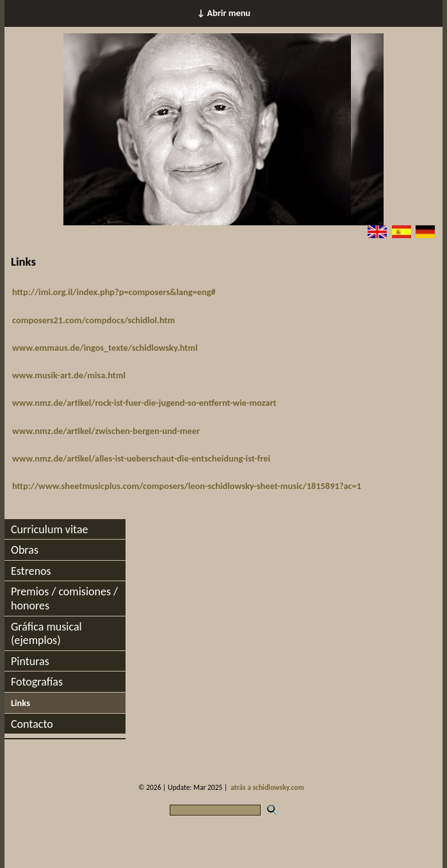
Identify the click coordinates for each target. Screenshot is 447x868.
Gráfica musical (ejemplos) (46, 634)
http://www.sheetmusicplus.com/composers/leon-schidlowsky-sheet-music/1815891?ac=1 (187, 486)
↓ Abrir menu (224, 13)
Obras (25, 550)
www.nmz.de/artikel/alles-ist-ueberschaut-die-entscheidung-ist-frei (141, 458)
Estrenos (31, 571)
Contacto (32, 724)
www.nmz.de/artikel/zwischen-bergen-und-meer (106, 431)
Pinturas (30, 661)
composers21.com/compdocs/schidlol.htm (93, 320)
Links (20, 703)
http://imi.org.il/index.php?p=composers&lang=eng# (114, 292)
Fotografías (37, 682)
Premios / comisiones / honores (64, 599)
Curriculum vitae (50, 529)
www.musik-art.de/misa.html (69, 375)
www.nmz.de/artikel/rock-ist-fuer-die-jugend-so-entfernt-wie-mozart (144, 403)
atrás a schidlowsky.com (267, 787)
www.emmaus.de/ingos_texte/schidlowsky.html (105, 348)
